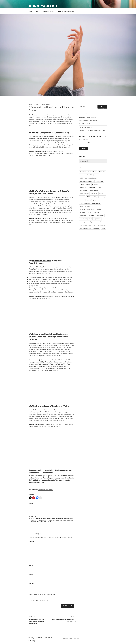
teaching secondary (85, 228)
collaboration (99, 181)
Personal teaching (85, 203)
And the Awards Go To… (86, 127)
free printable (84, 191)
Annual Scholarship (49, 11)
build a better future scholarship (89, 178)
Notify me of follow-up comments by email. (43, 595)
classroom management (87, 181)
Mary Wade (46, 105)
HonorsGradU (43, 6)
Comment (33, 541)
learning (82, 197)
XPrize (35, 133)
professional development (57, 520)
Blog (38, 11)
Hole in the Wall (44, 345)
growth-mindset (94, 191)
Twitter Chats (54, 424)
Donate (43, 218)
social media (42, 522)
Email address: (83, 140)
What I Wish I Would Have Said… (88, 117)
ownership (102, 197)
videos (103, 228)
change (44, 519)
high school (94, 194)
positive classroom (39, 520)
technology (96, 228)
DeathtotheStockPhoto (46, 490)
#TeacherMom (92, 172)
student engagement (86, 219)
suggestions (97, 219)
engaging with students (64, 519)
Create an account (47, 360)
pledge (50, 296)
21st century (36, 519)
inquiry (101, 194)
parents (82, 200)
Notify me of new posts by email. (39, 601)
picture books (96, 203)
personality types (91, 200)
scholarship (83, 216)
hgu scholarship (84, 194)
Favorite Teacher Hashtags (67, 11)
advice (82, 175)
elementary (83, 187)
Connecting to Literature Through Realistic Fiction (93, 130)
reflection (83, 212)
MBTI (88, 197)
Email (31, 574)
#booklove (83, 172)
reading (70, 520)
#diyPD (34, 516)
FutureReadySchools (42, 260)
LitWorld (40, 206)
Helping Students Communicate (88, 121)
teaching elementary (86, 225)
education (51, 519)
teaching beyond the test (94, 222)
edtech (88, 184)
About (30, 11)
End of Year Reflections (85, 124)
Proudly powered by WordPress (70, 638)
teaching (82, 222)
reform (34, 522)
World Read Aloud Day (57, 212)
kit (51, 151)
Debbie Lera (60, 198)
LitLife (39, 198)
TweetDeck (60, 416)
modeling (95, 197)
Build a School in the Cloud (60, 343)
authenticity (89, 175)
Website (32, 583)
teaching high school (99, 225)
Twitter (51, 522)
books (96, 175)
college (82, 184)
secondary (91, 216)
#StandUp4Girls (61, 221)
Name (31, 565)
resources (96, 212)
